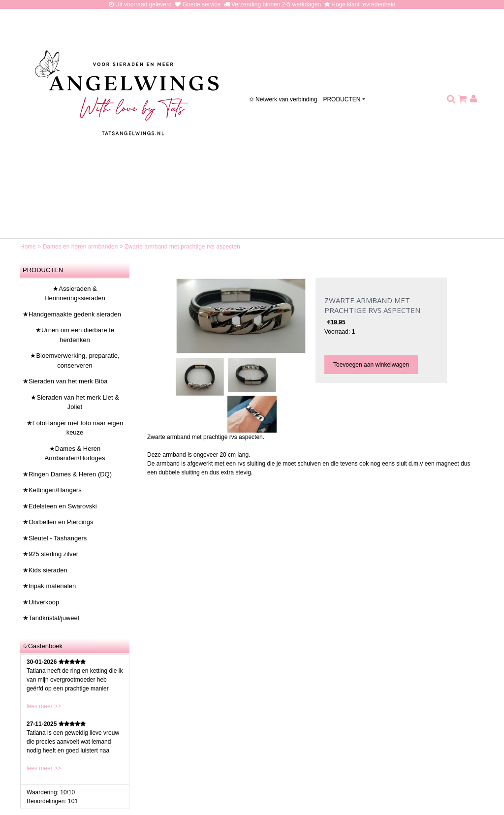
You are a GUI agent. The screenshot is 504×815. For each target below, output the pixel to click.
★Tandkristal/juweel (51, 618)
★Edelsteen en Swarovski (60, 506)
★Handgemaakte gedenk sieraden (72, 314)
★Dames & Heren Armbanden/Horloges (75, 454)
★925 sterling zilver (50, 554)
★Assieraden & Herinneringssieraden (75, 294)
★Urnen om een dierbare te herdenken (75, 335)
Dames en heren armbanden (81, 247)
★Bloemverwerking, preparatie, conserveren (75, 360)
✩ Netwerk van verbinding (283, 99)
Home (29, 247)
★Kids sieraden (45, 570)
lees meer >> (44, 706)
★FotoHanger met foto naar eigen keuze (75, 428)
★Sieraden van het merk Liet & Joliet (75, 402)
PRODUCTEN (342, 99)
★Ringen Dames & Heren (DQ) (67, 474)
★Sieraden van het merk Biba (65, 381)
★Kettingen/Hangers (52, 490)
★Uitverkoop (41, 602)
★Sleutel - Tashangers (55, 538)
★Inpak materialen (49, 586)
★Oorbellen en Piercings (58, 522)
